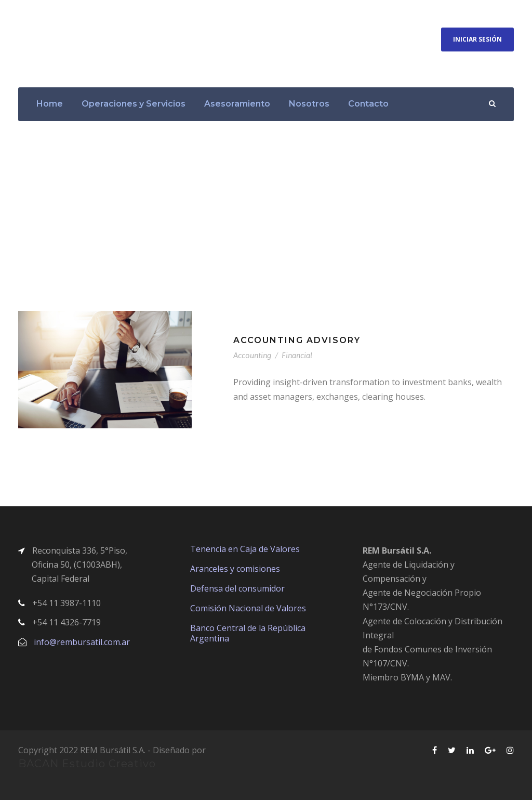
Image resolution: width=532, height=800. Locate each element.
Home (50, 104)
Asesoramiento (237, 104)
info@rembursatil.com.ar (82, 642)
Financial (297, 355)
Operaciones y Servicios (134, 104)
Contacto (368, 104)
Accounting (252, 355)
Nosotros (309, 104)
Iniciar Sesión (477, 39)
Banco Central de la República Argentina (248, 633)
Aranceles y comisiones (235, 569)
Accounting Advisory (297, 340)
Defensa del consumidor (237, 588)
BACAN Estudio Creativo (87, 764)
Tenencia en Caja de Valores (245, 549)
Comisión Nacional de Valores (248, 608)
